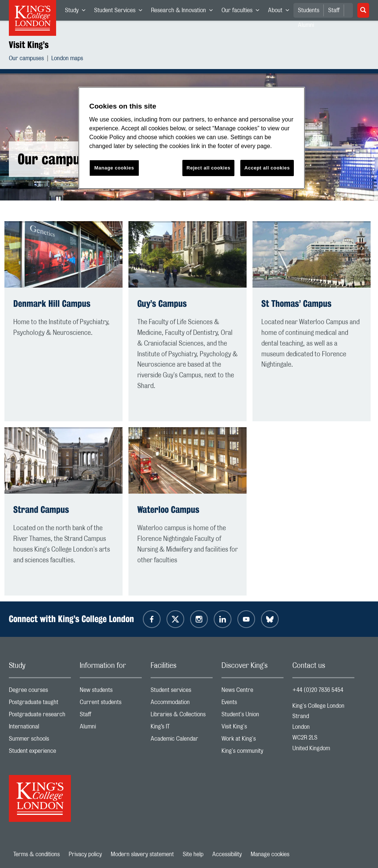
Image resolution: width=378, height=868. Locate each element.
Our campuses (26, 59)
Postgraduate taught (40, 704)
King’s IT (182, 728)
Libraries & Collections (182, 716)
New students (111, 692)
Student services (182, 692)
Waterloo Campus (168, 510)
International (40, 728)
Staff (334, 10)
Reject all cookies (208, 168)
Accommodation (182, 704)
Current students (111, 704)
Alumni (111, 728)
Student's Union (252, 716)
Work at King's (252, 740)
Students (309, 10)
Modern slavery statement (142, 854)
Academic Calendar (182, 740)
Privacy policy (85, 854)
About (281, 12)
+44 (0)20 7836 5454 (318, 690)
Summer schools (40, 740)
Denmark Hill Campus (52, 303)
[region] (192, 138)
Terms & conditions (37, 854)
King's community (252, 753)
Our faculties (243, 12)
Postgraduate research (40, 716)
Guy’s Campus (162, 303)
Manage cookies (270, 854)
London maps (67, 59)
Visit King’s (29, 45)
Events (252, 704)
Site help (193, 854)
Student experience (40, 753)
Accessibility (227, 854)
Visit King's (252, 728)
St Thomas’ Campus (296, 303)
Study (77, 12)
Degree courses (40, 692)
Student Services (120, 12)
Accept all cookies (267, 168)
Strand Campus (41, 510)
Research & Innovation (184, 12)
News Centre (252, 692)
